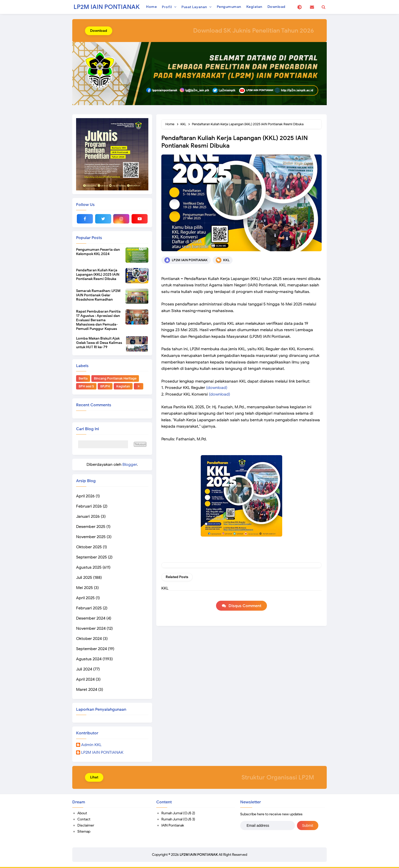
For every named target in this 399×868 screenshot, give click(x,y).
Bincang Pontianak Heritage (115, 378)
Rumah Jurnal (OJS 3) (178, 819)
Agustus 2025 (89, 567)
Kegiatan (123, 386)
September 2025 (91, 557)
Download (99, 31)
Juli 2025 (84, 578)
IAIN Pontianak (173, 825)
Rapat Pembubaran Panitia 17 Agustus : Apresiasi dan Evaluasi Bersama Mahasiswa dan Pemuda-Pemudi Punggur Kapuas (98, 320)
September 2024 (91, 649)
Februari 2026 (89, 506)
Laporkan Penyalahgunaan (101, 709)
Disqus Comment (245, 606)
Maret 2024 (87, 690)
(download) (217, 388)
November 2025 (91, 537)
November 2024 (91, 628)
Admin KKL (91, 745)
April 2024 (85, 679)
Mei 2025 (84, 588)
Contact (84, 819)
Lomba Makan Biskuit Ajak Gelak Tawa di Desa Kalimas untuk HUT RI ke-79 (99, 343)
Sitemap (84, 831)
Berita (83, 378)
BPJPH (105, 386)
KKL (226, 260)
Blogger (130, 465)
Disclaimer (86, 825)
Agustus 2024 (89, 659)
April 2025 (85, 598)
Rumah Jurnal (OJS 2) (178, 813)
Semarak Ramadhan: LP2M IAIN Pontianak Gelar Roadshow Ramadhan (98, 295)
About (82, 813)
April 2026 (85, 496)
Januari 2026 (88, 516)
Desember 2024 (91, 618)
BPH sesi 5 (86, 386)
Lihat (94, 777)
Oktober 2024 (89, 639)
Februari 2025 (89, 608)
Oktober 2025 (89, 547)
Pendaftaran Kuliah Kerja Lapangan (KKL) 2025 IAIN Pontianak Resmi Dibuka (98, 275)
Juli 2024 (84, 669)
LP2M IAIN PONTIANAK (102, 753)
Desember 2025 (91, 527)
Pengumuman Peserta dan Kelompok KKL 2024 (98, 252)
